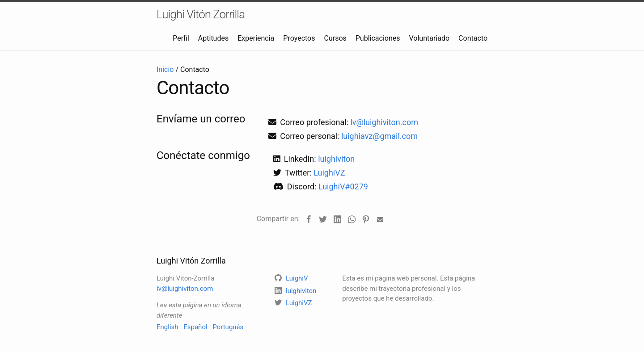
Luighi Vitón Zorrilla (201, 14)
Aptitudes (213, 38)
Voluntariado (430, 38)
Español (195, 327)
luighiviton (336, 159)
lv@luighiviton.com (384, 122)
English (167, 327)
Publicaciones (378, 38)
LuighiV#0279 (343, 186)
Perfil (181, 38)
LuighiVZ (329, 173)
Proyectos (299, 38)
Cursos (335, 38)
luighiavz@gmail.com (379, 136)
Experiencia (256, 38)
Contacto (473, 38)
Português (228, 327)
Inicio (165, 69)
